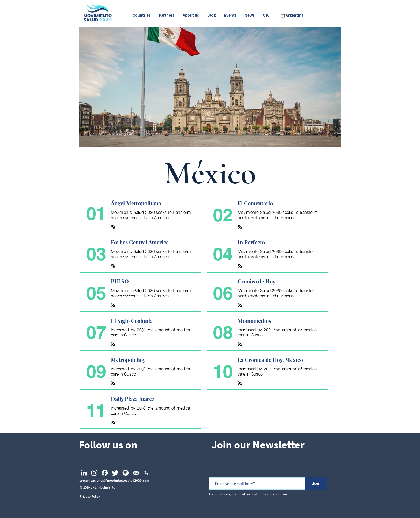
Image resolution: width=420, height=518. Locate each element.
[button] (141, 15)
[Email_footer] (136, 473)
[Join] (316, 483)
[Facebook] (105, 473)
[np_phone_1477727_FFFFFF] (147, 473)
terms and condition (272, 494)
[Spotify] (126, 473)
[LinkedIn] (84, 473)
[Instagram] (94, 473)
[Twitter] (115, 473)
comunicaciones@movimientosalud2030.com (114, 480)
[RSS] (113, 227)
